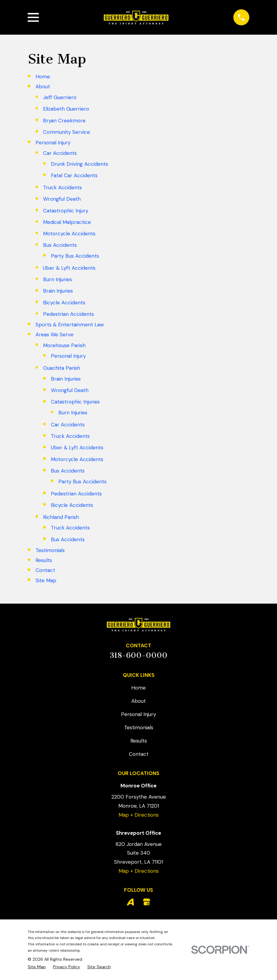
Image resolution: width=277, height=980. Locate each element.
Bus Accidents (60, 245)
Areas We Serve (54, 335)
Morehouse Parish (64, 345)
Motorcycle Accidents (69, 234)
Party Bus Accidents (75, 256)
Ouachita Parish (62, 368)
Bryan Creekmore (64, 121)
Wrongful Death (62, 199)
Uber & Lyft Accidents (69, 268)
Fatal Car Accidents (74, 175)
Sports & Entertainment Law (70, 325)
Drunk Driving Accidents (79, 164)
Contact (45, 570)
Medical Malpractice (67, 222)
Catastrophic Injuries (75, 402)
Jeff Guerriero (60, 97)
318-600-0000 (138, 655)
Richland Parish (61, 517)
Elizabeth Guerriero (66, 109)
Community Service (67, 132)
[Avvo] (130, 902)
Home (43, 77)
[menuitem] (37, 967)
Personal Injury (53, 143)
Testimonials (50, 550)
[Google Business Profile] (147, 902)
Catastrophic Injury (66, 211)
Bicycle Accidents (64, 303)
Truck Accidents (62, 187)
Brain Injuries (58, 291)
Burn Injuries (58, 279)
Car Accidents (60, 153)
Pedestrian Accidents (68, 314)
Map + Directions (139, 815)
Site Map (46, 580)
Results (44, 560)
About (43, 86)
